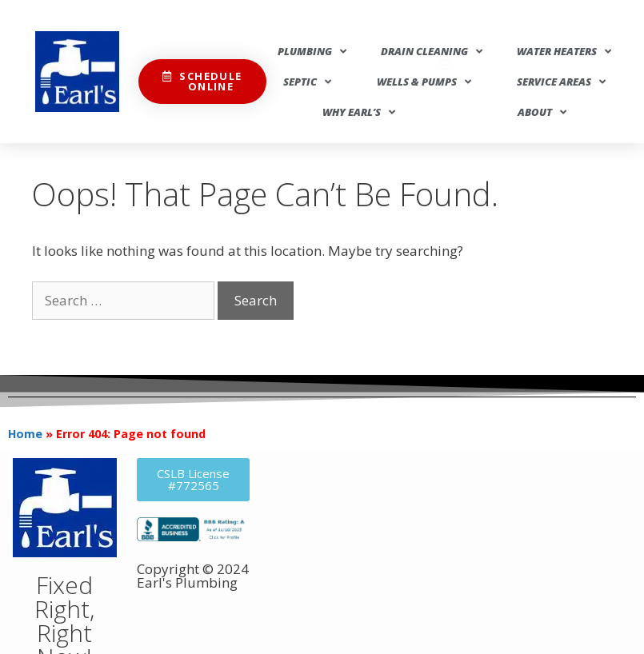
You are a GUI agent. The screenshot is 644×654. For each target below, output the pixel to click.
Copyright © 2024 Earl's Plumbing (193, 576)
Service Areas (561, 82)
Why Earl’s (359, 112)
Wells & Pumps (424, 82)
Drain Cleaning (432, 52)
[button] (444, 31)
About (542, 112)
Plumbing (312, 52)
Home (25, 434)
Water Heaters (564, 52)
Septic (307, 82)
